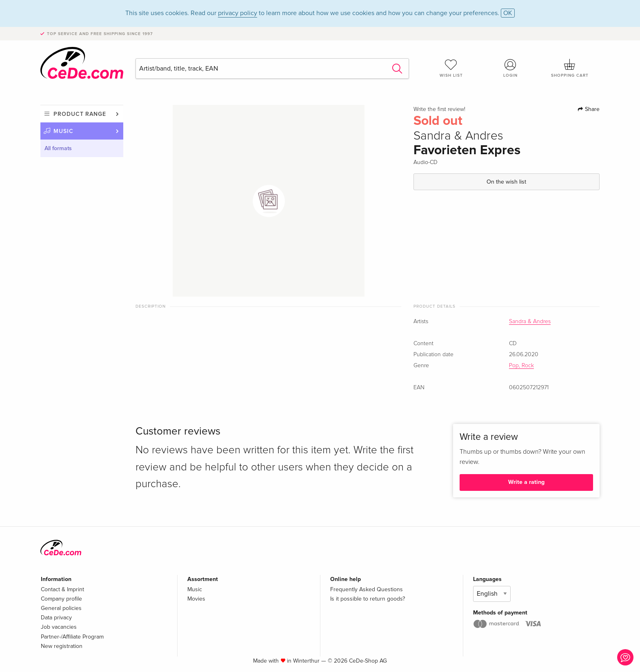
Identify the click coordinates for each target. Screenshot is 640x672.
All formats (58, 148)
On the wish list (506, 182)
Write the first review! (439, 109)
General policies (61, 608)
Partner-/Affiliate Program (72, 637)
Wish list (451, 68)
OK (508, 13)
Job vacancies (59, 627)
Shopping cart (570, 68)
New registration (62, 646)
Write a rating (526, 482)
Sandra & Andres (530, 322)
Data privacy (56, 618)
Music (63, 131)
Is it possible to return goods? (368, 599)
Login (511, 68)
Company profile (61, 599)
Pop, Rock (521, 366)
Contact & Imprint (62, 589)
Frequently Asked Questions (367, 589)
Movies (196, 599)
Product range (80, 114)
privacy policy (238, 13)
